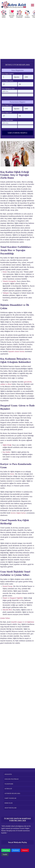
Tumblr (5, 854)
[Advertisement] (17, 38)
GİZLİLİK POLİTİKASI (12, 779)
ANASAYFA (8, 774)
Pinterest (25, 850)
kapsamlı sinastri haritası (16, 351)
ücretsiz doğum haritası (18, 513)
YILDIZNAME (9, 784)
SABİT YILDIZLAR (10, 798)
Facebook (16, 850)
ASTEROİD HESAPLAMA (12, 793)
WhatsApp (6, 850)
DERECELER (9, 803)
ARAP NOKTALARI (11, 808)
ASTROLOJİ (8, 789)
